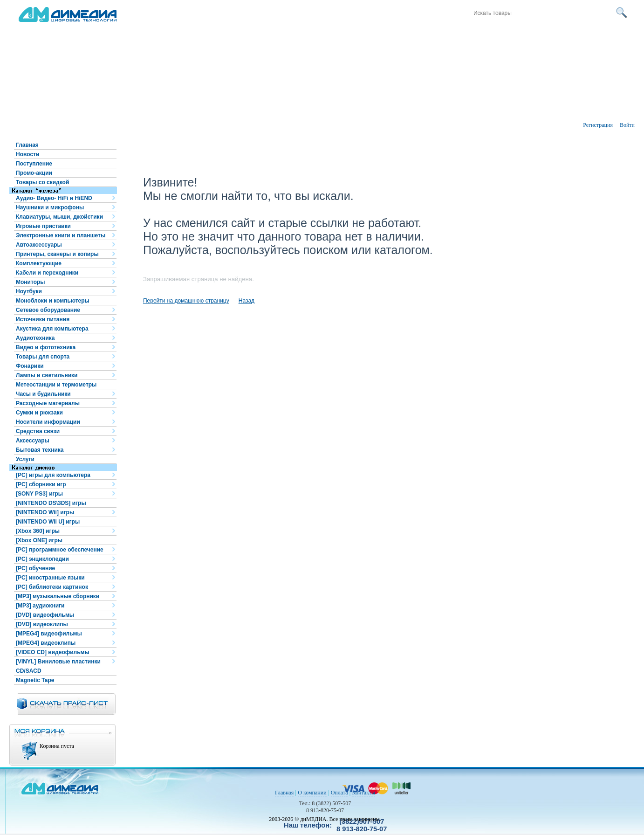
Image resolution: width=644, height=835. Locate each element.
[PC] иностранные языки (50, 578)
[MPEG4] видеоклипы (46, 643)
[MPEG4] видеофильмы (49, 634)
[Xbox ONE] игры (39, 540)
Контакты (364, 793)
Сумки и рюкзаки (39, 413)
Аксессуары (33, 441)
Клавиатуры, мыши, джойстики (59, 217)
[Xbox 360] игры (38, 531)
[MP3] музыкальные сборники (58, 596)
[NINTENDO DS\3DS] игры (51, 503)
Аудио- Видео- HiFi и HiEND (54, 198)
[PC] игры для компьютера (53, 475)
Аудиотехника (35, 338)
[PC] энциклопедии (42, 559)
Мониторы (31, 282)
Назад (247, 301)
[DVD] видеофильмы (45, 615)
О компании (312, 793)
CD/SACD (29, 671)
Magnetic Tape (35, 680)
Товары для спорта (43, 357)
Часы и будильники (43, 394)
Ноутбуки (29, 291)
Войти (627, 125)
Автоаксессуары (39, 245)
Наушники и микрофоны (50, 207)
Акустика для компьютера (52, 329)
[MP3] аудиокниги (40, 606)
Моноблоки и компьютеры (53, 301)
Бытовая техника (40, 450)
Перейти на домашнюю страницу (186, 301)
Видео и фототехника (46, 347)
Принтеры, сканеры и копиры (57, 254)
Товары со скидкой (42, 182)
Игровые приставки (43, 226)
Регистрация (598, 125)
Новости (27, 154)
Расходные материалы (48, 403)
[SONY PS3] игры (39, 494)
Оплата (339, 793)
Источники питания (43, 319)
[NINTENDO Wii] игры (45, 512)
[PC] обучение (35, 568)
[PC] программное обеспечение (60, 550)
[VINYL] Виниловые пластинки (58, 662)
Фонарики (30, 366)
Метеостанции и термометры (56, 385)
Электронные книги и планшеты (61, 235)
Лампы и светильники (47, 375)
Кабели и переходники (47, 273)
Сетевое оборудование (48, 310)
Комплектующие (39, 263)
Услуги (25, 459)
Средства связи (38, 431)
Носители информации (48, 422)
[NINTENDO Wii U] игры (48, 522)
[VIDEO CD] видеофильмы (53, 652)
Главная (27, 145)
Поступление (34, 164)
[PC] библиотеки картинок (52, 587)
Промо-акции (34, 173)
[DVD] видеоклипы (42, 624)
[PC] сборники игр (41, 484)
